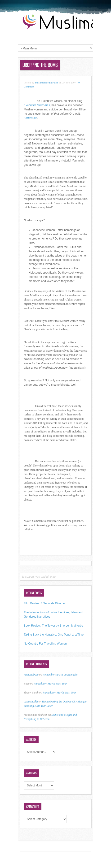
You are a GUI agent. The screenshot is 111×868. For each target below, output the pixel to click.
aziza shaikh (31, 702)
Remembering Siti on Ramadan (61, 675)
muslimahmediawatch (47, 83)
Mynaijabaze (31, 675)
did (31, 118)
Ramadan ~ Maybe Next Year (50, 684)
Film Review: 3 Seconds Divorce (44, 603)
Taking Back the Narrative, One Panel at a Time (54, 635)
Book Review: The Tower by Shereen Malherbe (53, 626)
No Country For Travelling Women (45, 644)
